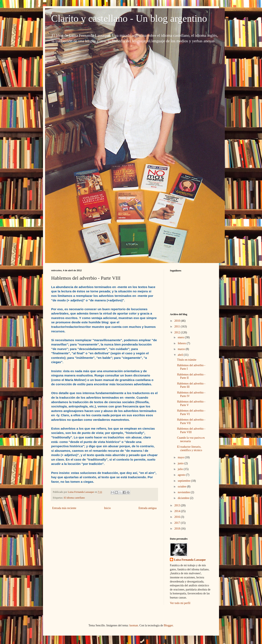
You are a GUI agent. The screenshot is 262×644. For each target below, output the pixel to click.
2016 (178, 517)
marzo (182, 349)
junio (181, 463)
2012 (178, 332)
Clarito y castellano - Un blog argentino (129, 18)
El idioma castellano (74, 498)
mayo (181, 457)
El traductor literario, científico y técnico (190, 448)
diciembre (184, 498)
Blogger (168, 625)
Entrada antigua (148, 508)
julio (181, 469)
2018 (178, 529)
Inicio (107, 508)
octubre (182, 487)
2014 (178, 511)
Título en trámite (187, 360)
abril (181, 355)
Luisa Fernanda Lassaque (190, 560)
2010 (178, 321)
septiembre (184, 481)
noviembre (184, 492)
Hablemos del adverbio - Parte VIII (191, 430)
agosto (182, 475)
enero (181, 337)
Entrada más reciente (64, 508)
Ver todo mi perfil (180, 603)
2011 (178, 327)
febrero (182, 343)
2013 (178, 505)
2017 (178, 523)
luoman (134, 625)
